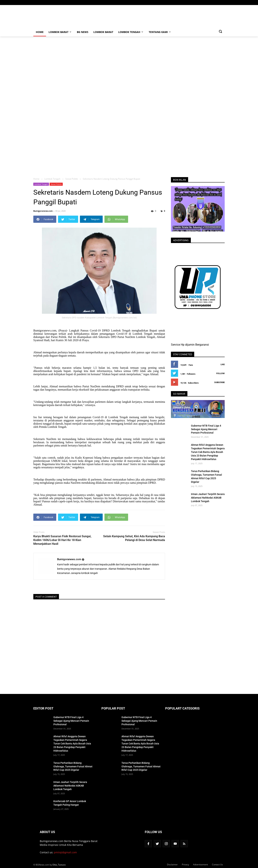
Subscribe (219, 382)
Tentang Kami (160, 32)
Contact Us (217, 865)
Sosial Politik (56, 184)
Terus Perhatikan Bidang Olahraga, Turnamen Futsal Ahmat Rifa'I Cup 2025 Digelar (206, 477)
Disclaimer (172, 865)
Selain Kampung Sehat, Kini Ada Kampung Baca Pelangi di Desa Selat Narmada (134, 538)
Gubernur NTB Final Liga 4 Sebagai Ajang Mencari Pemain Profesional (206, 429)
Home (40, 32)
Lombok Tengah (131, 32)
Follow (220, 373)
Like (223, 364)
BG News (83, 32)
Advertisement (200, 865)
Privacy (185, 865)
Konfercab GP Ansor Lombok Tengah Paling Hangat (70, 803)
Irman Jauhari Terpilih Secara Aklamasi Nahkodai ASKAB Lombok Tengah (208, 498)
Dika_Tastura (59, 865)
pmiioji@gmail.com (65, 852)
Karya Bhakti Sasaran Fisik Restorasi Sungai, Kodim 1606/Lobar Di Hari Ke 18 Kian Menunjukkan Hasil (62, 540)
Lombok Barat (60, 32)
